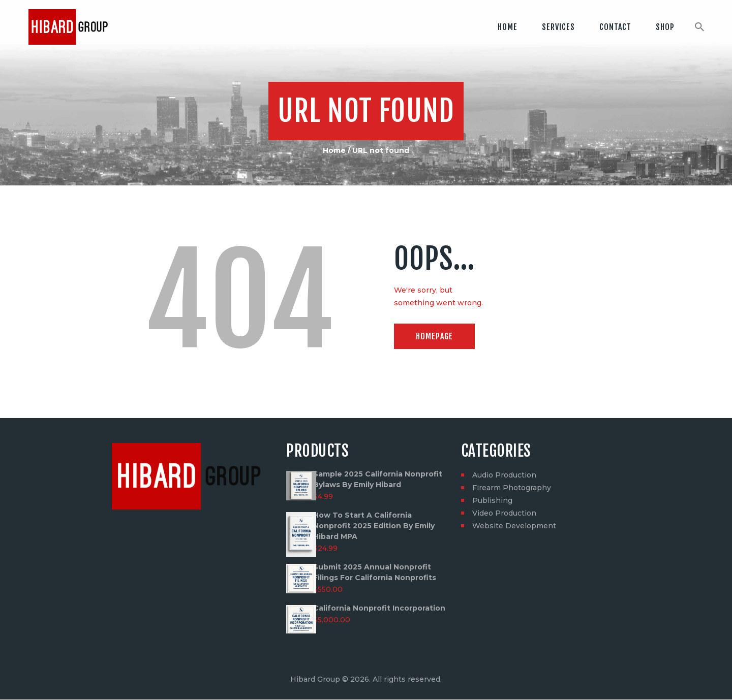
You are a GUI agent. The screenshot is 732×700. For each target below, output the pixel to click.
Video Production (504, 513)
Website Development (514, 526)
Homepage (434, 336)
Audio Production (504, 475)
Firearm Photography (512, 488)
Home (334, 150)
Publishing (492, 500)
